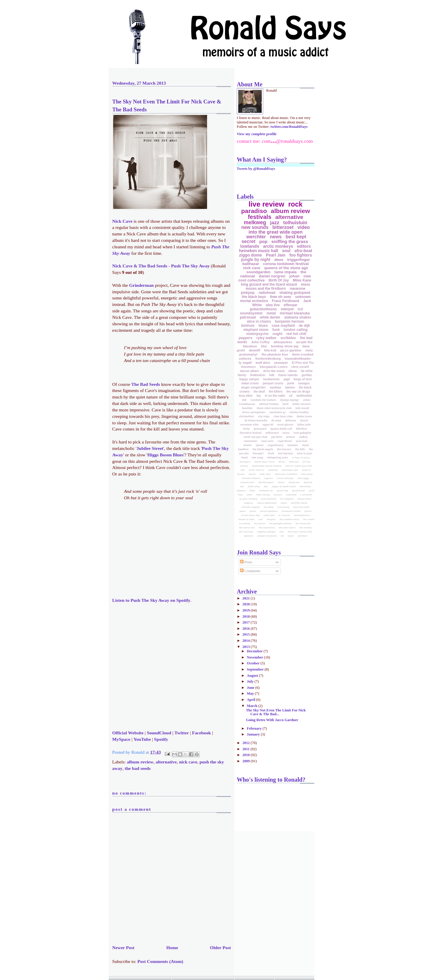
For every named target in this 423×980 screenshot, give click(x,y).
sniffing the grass (290, 241)
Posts (246, 562)
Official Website (128, 733)
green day (283, 491)
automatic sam (290, 470)
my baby (268, 507)
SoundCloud (159, 733)
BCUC (282, 462)
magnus (249, 503)
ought (277, 334)
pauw (242, 511)
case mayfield (283, 326)
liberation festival (251, 433)
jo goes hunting (249, 499)
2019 (246, 610)
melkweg (255, 222)
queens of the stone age (286, 268)
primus (291, 437)
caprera (268, 478)
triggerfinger (299, 260)
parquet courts (273, 383)
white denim (270, 317)
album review (140, 762)
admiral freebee (269, 404)
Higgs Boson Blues (166, 455)
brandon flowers (251, 478)
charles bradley (299, 412)
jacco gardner (291, 350)
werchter (256, 237)
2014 (246, 641)
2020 (246, 604)
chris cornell (300, 367)
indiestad (291, 495)
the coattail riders (289, 519)
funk (276, 330)
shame (247, 445)
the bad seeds (137, 768)
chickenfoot (247, 416)
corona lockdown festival (286, 264)
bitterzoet (283, 227)
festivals (260, 217)
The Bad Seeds (146, 384)
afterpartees (283, 342)
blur (264, 346)
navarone (297, 289)
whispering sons (277, 458)
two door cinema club (300, 532)
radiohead (267, 293)
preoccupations (269, 511)
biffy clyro (265, 474)
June (251, 688)
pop (263, 241)
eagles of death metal (284, 486)
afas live (273, 305)
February (255, 728)
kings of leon (303, 379)
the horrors (284, 449)
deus (279, 260)
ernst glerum (285, 425)
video (304, 227)
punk (291, 383)
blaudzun (250, 346)
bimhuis (248, 326)
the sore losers (287, 528)
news (276, 237)
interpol (287, 309)
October (254, 663)
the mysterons (267, 528)
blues (263, 326)
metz (309, 350)
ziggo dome (251, 255)
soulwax (275, 387)
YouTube (142, 739)
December (255, 651)
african (244, 466)
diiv (266, 486)
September (256, 669)
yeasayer (281, 363)
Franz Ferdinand (285, 301)
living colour (305, 499)
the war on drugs (298, 392)
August (253, 676)
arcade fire (304, 342)
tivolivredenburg (268, 359)
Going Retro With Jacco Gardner (272, 720)
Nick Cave (122, 221)
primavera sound (291, 511)
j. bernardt (306, 495)
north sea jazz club (255, 437)
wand (291, 536)
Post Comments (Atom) (160, 961)
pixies (253, 511)
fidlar (252, 491)
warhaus (302, 536)
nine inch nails (301, 507)
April (251, 700)
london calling (296, 330)
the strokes (306, 528)
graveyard (260, 429)
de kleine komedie (256, 421)
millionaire (272, 433)
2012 (246, 743)
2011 (246, 749)
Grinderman (141, 285)
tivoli (271, 453)
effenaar (291, 305)
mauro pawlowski (267, 503)
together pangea (266, 532)
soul (286, 251)
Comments (250, 571)
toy (259, 396)
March (252, 706)
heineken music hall (259, 251)
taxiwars (293, 445)
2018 (246, 617)
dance (281, 482)
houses (278, 495)
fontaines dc (266, 491)
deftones (291, 421)
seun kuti (301, 441)
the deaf (259, 392)
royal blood (285, 441)
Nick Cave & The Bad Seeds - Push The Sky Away (161, 266)
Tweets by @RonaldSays (256, 169)
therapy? (258, 453)
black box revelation (286, 474)
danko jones (304, 416)
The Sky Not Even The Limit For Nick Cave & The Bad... (276, 712)
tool (282, 532)
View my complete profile (257, 134)
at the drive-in (256, 470)
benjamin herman (289, 321)
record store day (250, 515)
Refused (294, 462)
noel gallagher (302, 433)
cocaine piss (247, 482)
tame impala (285, 272)
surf (260, 519)
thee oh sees (281, 297)
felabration (258, 375)
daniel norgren (272, 276)
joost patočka (269, 499)
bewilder (247, 408)
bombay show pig (285, 346)
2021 (246, 598)
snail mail (269, 515)
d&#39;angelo (266, 482)
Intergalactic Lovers (273, 367)
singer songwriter (254, 387)
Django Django (290, 400)
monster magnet (251, 507)
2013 (246, 647)
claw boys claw (283, 416)
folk (272, 375)
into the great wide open (276, 232)
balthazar (251, 264)
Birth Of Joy (279, 280)
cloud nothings (285, 478)
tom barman (286, 453)
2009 (246, 761)
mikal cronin (250, 383)
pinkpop (248, 293)
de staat (276, 421)
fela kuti (270, 350)
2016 (246, 629)
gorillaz (307, 375)
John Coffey (261, 342)
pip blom (277, 437)
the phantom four (275, 354)
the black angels (263, 449)
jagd (287, 379)
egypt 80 (268, 425)
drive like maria (274, 371)
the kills (300, 449)
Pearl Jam (276, 255)
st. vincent (284, 515)
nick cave (188, 762)
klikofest (302, 429)
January (254, 734)
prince (308, 511)
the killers (276, 392)
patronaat (248, 317)
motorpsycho (257, 334)
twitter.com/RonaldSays (289, 127)
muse (286, 433)
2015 (246, 634)
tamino (290, 387)
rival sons (267, 441)
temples (271, 519)
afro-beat (303, 251)
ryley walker (267, 338)
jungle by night (256, 259)
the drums (260, 523)
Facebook (202, 733)
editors (304, 246)
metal (271, 313)
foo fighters (301, 255)
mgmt (284, 503)
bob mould (302, 408)
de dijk (304, 326)
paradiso (254, 211)
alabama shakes (298, 317)
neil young (283, 507)
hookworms (271, 379)
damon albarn (250, 371)
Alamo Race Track (265, 462)
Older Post (220, 948)
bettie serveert (302, 404)
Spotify (161, 739)
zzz (244, 400)
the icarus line (247, 528)
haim (250, 495)
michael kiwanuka (295, 313)
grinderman (298, 491)
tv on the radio (275, 396)
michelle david (299, 503)
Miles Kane (302, 280)
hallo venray (263, 495)
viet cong (257, 458)
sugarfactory (276, 445)
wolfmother (304, 396)
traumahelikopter (298, 359)
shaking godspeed (295, 293)
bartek (252, 474)
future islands (288, 375)
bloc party (307, 474)
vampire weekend (267, 536)
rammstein (251, 441)
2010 (246, 755)
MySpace (121, 739)
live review (266, 204)
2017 (246, 622)
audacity (273, 470)
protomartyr (249, 354)
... (273, 140)
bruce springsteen (254, 412)
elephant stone (256, 330)
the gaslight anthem (281, 523)
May (251, 693)
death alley (254, 486)
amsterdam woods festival (267, 466)
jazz (275, 223)
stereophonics (302, 515)
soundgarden (258, 272)
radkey (303, 437)
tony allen (246, 396)
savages (304, 383)
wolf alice (263, 363)
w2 (282, 536)
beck (286, 404)
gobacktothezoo (263, 309)
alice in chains (259, 321)
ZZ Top (306, 462)
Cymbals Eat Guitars (263, 400)
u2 (291, 396)
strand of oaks (246, 519)
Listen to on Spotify (151, 600)
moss (305, 284)
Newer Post (123, 948)
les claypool (287, 499)
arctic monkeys (278, 246)
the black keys (254, 297)
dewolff (255, 350)
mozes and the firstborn (266, 289)
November (255, 657)
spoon (260, 445)
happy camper (249, 379)
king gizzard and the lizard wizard (269, 284)
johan (294, 276)
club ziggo (303, 478)
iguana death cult (281, 429)
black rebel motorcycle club (274, 408)
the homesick (303, 523)
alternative (166, 762)
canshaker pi (277, 412)
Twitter (182, 733)
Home (172, 948)
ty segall (245, 363)
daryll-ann (294, 482)
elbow (293, 371)
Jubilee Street (150, 448)
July (251, 681)
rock (295, 204)
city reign (264, 416)
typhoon (249, 536)
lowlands (250, 246)
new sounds (255, 227)
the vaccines (246, 532)
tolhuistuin (295, 223)
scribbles (288, 338)
